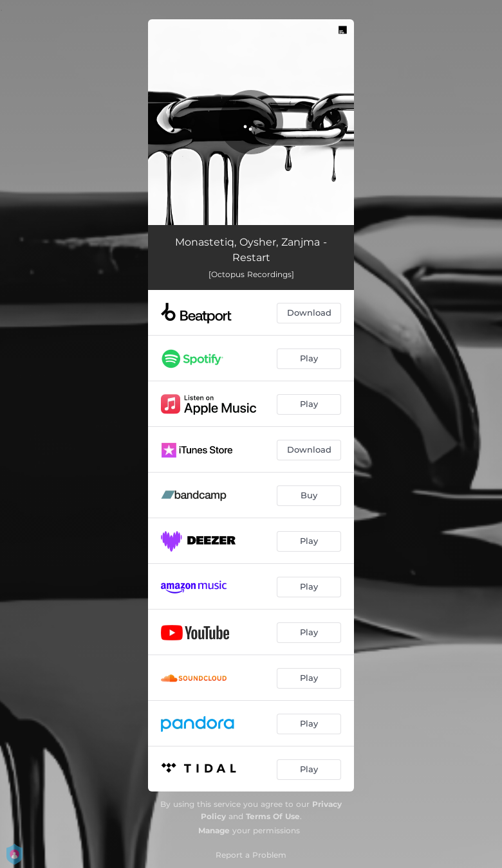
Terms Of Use (273, 816)
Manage (214, 830)
